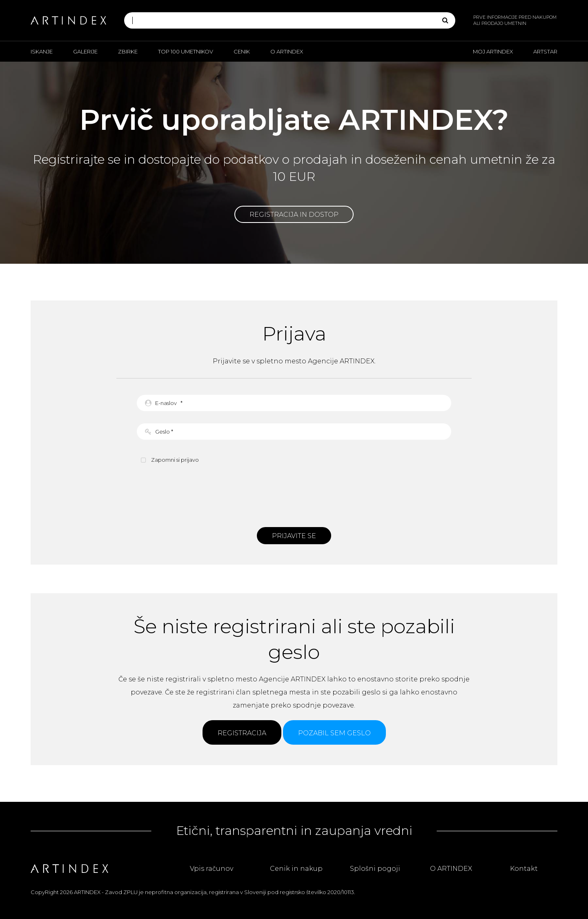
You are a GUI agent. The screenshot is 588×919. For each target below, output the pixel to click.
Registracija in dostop (294, 215)
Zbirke (128, 51)
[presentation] (294, 494)
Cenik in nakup (296, 869)
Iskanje (42, 51)
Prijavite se (294, 536)
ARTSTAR (545, 51)
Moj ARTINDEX (493, 51)
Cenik (242, 51)
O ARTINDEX (287, 51)
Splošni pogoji (375, 869)
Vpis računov (212, 869)
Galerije (85, 51)
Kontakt (524, 869)
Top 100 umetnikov (186, 51)
